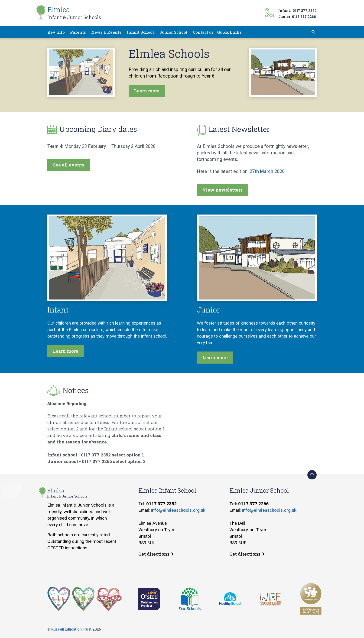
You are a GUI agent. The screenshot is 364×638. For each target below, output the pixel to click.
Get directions (156, 554)
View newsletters (223, 190)
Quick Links (229, 32)
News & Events (106, 32)
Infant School (140, 32)
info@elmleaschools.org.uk (178, 510)
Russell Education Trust (71, 629)
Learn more (147, 91)
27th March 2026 (267, 171)
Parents (78, 32)
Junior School (174, 32)
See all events (69, 165)
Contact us (203, 32)
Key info (56, 32)
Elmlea (74, 13)
